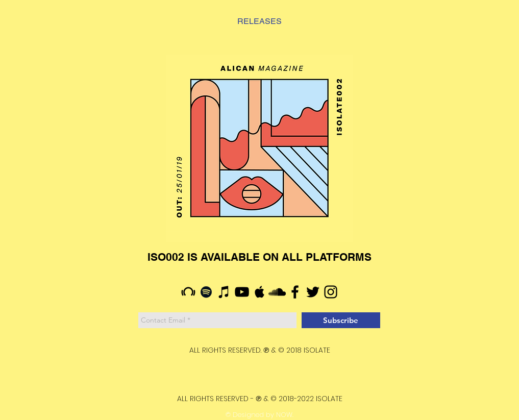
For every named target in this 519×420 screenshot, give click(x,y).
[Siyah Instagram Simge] (331, 292)
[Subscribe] (341, 320)
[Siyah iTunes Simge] (224, 292)
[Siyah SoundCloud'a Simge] (277, 292)
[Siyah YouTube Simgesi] (242, 292)
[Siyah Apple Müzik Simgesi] (260, 292)
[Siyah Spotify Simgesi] (206, 292)
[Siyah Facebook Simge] (295, 292)
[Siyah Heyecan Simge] (313, 292)
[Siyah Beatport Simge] (188, 292)
